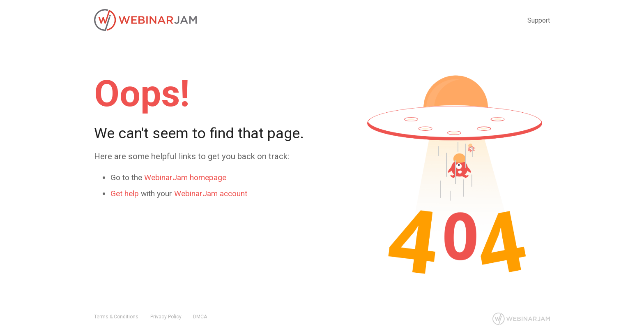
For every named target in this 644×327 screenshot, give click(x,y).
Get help (125, 194)
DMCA (200, 317)
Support (539, 20)
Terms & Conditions (116, 317)
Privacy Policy (166, 317)
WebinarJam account (211, 194)
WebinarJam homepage (185, 177)
